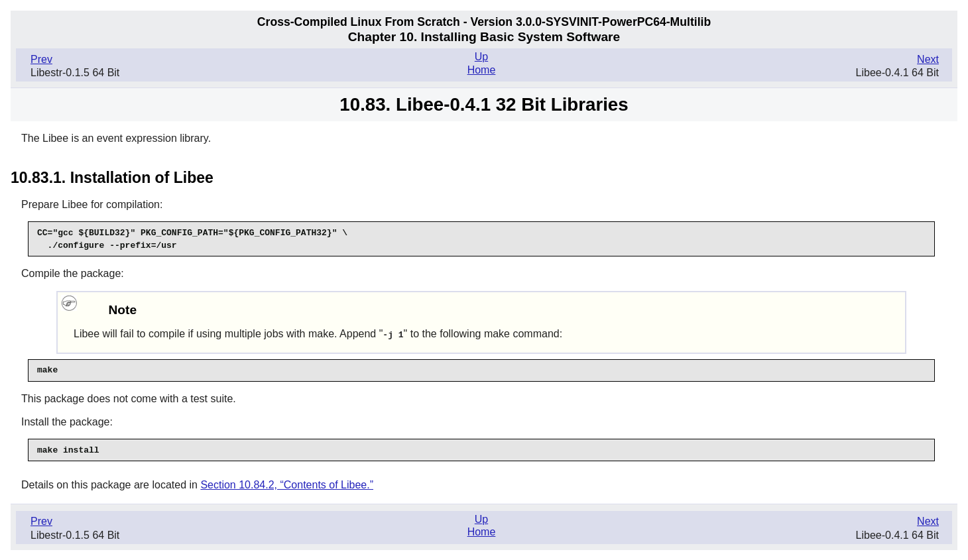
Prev (41, 59)
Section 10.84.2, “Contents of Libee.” (287, 484)
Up (481, 57)
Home (482, 70)
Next (928, 59)
